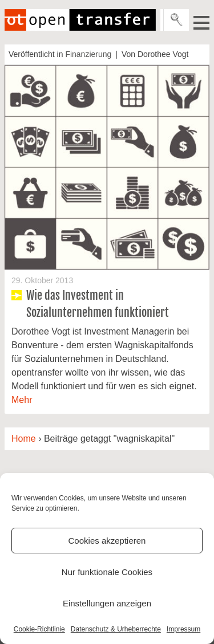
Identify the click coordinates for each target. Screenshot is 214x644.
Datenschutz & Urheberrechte (116, 629)
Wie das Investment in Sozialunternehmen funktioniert (98, 304)
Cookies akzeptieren (107, 541)
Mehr (22, 400)
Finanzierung (88, 54)
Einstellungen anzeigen (107, 603)
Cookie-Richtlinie (39, 629)
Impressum (183, 629)
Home (24, 439)
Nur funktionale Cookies (107, 572)
